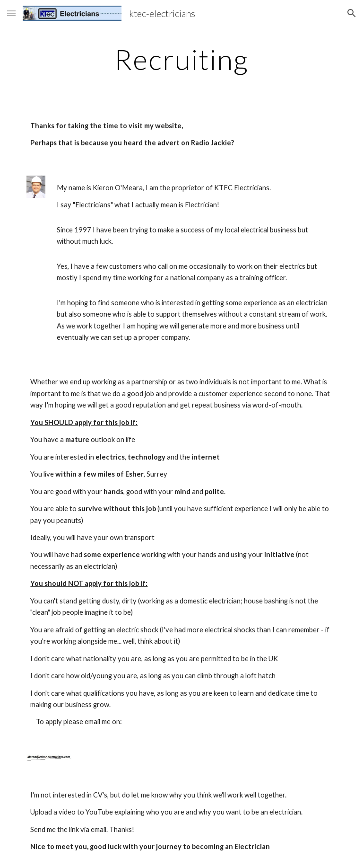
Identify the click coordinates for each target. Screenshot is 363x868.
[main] (181, 59)
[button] (11, 13)
